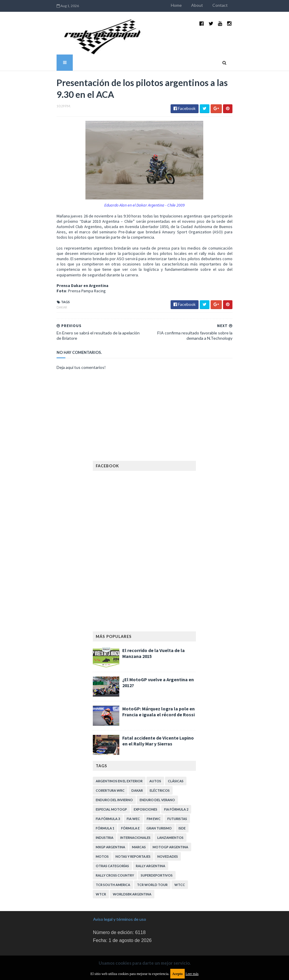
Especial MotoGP (112, 788)
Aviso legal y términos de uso (120, 898)
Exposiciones (146, 788)
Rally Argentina (151, 845)
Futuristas (177, 798)
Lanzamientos (171, 817)
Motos (103, 835)
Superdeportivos (157, 854)
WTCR (101, 873)
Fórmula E (131, 807)
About (219, 5)
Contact (242, 5)
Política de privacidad (112, 939)
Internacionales (136, 817)
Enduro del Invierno (115, 779)
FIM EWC (154, 798)
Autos (156, 760)
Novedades (168, 835)
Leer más (192, 974)
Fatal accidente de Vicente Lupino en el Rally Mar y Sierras (158, 720)
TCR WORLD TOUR (153, 864)
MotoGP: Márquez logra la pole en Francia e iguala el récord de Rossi (159, 691)
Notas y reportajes (133, 835)
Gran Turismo (159, 807)
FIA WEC (134, 798)
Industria (105, 817)
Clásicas (176, 760)
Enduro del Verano (158, 779)
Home (199, 5)
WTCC (180, 864)
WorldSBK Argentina (132, 873)
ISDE (182, 807)
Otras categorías (113, 845)
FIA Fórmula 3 (108, 798)
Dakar (40, 286)
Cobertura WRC (110, 769)
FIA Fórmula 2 (176, 788)
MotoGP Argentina (171, 826)
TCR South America (113, 864)
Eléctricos (160, 769)
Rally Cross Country (115, 854)
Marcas (139, 826)
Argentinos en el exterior (119, 760)
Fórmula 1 (105, 807)
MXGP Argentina (111, 826)
